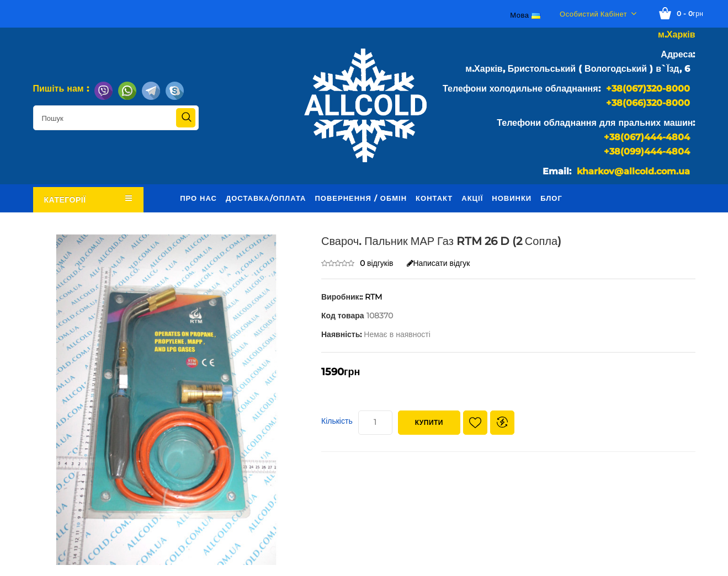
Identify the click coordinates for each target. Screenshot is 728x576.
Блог (551, 198)
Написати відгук (439, 263)
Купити (429, 422)
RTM (373, 297)
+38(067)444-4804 (647, 137)
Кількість (337, 421)
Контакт (434, 198)
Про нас (198, 198)
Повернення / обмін (361, 198)
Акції (472, 198)
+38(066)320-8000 (648, 103)
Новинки (512, 198)
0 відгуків (377, 263)
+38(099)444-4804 (647, 151)
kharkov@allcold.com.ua (633, 171)
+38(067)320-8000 (648, 89)
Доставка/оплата (266, 198)
